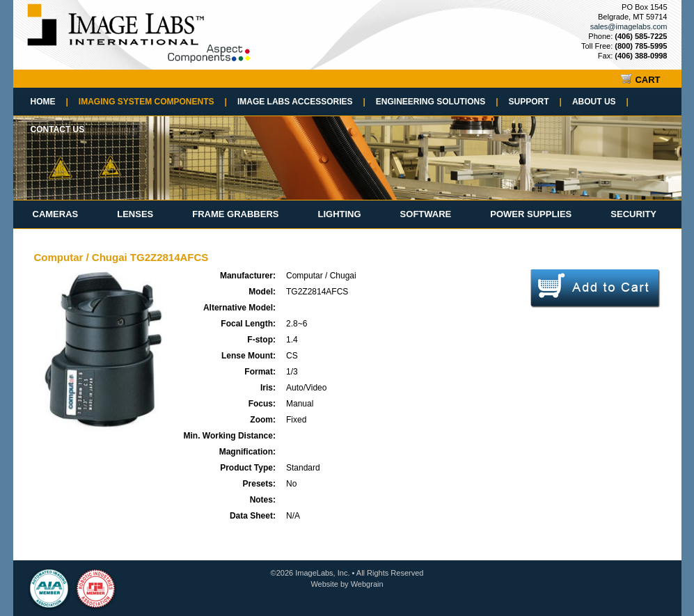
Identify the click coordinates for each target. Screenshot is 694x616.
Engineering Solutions (437, 102)
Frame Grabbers (235, 214)
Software (426, 214)
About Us (600, 102)
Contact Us (58, 129)
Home (49, 102)
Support (535, 102)
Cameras (56, 214)
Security (633, 214)
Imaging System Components (153, 102)
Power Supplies (531, 214)
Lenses (135, 214)
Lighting (339, 214)
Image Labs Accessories (301, 102)
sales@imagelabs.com (629, 26)
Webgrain (367, 584)
